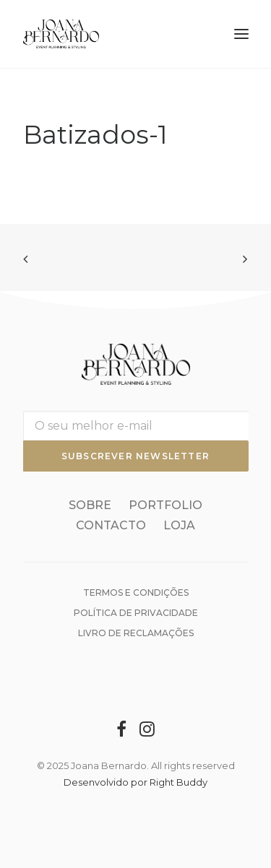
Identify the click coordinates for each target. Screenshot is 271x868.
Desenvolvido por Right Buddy (135, 782)
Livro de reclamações (136, 633)
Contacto (111, 525)
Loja (179, 525)
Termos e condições (136, 593)
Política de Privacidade (136, 613)
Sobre (90, 505)
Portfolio (165, 505)
